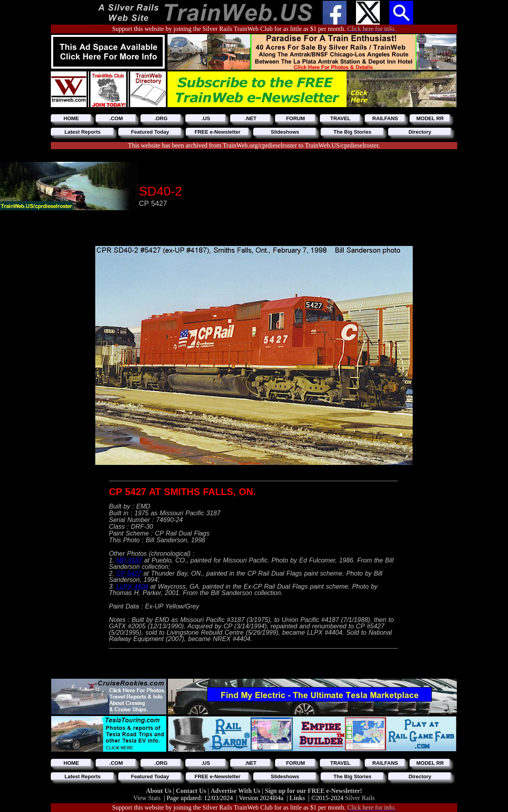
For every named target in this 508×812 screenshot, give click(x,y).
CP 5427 (129, 573)
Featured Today (150, 132)
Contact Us (192, 791)
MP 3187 (129, 560)
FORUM (296, 118)
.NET (251, 118)
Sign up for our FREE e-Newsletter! (313, 791)
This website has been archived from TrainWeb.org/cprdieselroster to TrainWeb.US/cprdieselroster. (254, 145)
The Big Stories (352, 132)
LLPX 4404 (132, 586)
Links (297, 798)
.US (206, 118)
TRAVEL (340, 118)
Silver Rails (360, 798)
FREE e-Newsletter (217, 132)
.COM (116, 118)
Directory (420, 132)
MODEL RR (430, 118)
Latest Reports (82, 132)
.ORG (161, 118)
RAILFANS (385, 118)
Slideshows (285, 132)
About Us (160, 791)
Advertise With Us (236, 791)
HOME (71, 118)
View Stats (147, 798)
